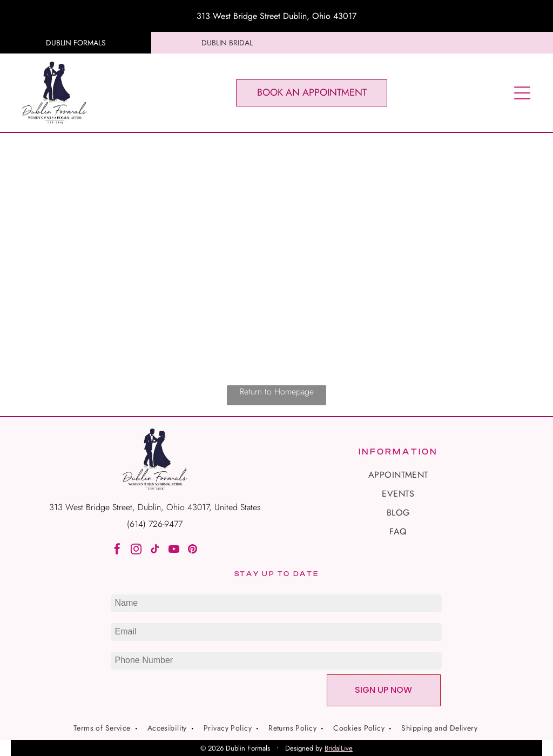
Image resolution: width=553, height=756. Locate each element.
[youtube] (174, 550)
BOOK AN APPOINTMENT (312, 92)
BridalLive (339, 748)
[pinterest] (193, 550)
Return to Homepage (277, 392)
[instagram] (136, 550)
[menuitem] (398, 475)
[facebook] (117, 550)
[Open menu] (522, 93)
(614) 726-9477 (155, 524)
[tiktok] (155, 550)
